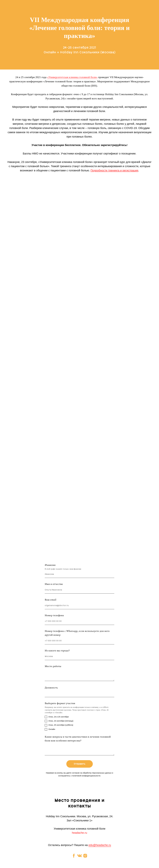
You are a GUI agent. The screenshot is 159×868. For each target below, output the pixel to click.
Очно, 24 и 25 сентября (57, 717)
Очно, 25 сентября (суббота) (59, 725)
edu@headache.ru (100, 845)
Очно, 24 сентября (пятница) (59, 721)
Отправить (80, 764)
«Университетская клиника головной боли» (72, 77)
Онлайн (50, 729)
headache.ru (79, 833)
